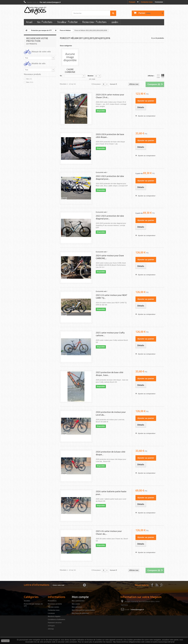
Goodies (115, 22)
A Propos (51, 626)
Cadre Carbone (70, 71)
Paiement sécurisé (55, 623)
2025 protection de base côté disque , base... (110, 374)
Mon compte (80, 597)
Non (30, 82)
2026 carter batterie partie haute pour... (111, 493)
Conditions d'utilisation (56, 619)
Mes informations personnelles (83, 610)
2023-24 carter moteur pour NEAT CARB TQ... (112, 296)
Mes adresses (77, 607)
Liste (163, 76)
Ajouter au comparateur (147, 116)
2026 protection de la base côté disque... (111, 453)
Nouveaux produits (55, 604)
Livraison (51, 613)
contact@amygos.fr (137, 610)
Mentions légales (54, 616)
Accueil (29, 22)
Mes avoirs (76, 604)
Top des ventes (53, 607)
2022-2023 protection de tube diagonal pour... (110, 177)
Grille (158, 76)
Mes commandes (78, 601)
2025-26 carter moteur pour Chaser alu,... (109, 532)
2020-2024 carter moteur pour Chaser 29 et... (110, 96)
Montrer (91, 76)
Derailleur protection (67, 22)
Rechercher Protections (94, 22)
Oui (29, 79)
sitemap (51, 629)
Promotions (52, 601)
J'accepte (5, 641)
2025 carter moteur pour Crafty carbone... (110, 334)
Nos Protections (45, 22)
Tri (61, 76)
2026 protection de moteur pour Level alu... (111, 413)
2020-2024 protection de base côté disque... (110, 136)
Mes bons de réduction (80, 613)
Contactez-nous (147, 2)
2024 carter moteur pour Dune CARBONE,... (110, 257)
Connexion (159, 2)
